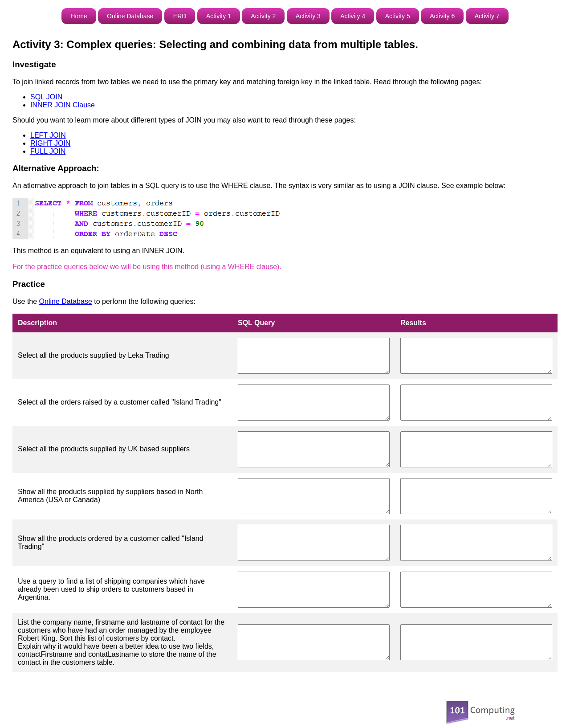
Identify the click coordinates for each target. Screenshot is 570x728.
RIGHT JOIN (50, 143)
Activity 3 (308, 16)
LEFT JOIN (48, 135)
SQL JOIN (46, 97)
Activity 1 (219, 16)
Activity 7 (487, 16)
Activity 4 (353, 16)
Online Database (130, 16)
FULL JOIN (48, 151)
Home (79, 16)
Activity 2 (263, 16)
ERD (180, 16)
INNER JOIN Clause (63, 105)
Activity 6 (442, 16)
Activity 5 (398, 16)
